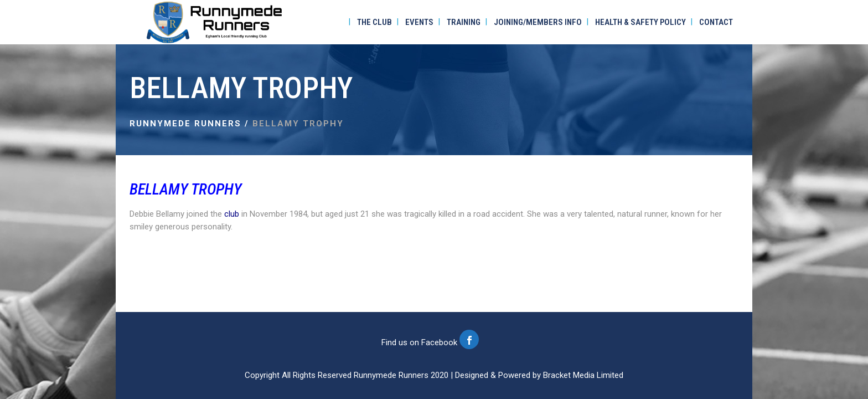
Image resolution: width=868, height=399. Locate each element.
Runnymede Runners (185, 124)
